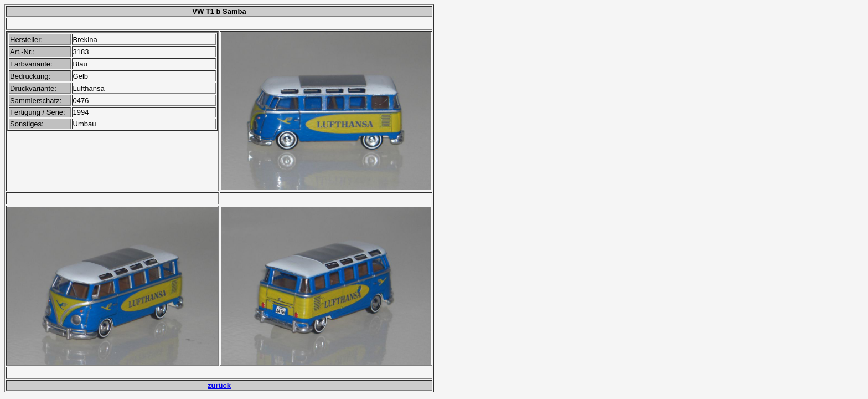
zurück (219, 385)
